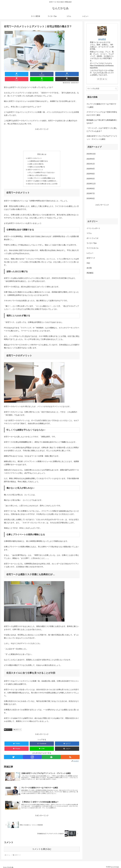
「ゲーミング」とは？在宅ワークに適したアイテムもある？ (102, 130)
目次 (39, 149)
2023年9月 (91, 159)
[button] (73, 74)
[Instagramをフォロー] (32, 755)
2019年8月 (91, 189)
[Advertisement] (42, 135)
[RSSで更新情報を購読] (70, 755)
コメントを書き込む (42, 849)
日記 (88, 263)
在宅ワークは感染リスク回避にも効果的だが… (43, 178)
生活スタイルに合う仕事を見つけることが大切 (43, 181)
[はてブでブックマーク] (35, 74)
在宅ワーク (8, 727)
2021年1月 (91, 164)
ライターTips (92, 243)
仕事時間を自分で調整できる (38, 156)
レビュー (90, 253)
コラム (89, 233)
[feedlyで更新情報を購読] (51, 755)
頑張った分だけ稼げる (36, 160)
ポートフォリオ (93, 238)
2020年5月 (91, 179)
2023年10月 (91, 154)
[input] (102, 89)
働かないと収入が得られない (38, 172)
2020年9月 (91, 169)
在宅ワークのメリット (34, 153)
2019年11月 (91, 184)
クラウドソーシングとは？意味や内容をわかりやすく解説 (102, 114)
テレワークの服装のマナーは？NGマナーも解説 (101, 105)
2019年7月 (91, 193)
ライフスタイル (93, 248)
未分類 (89, 268)
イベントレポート (93, 228)
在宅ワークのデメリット (35, 166)
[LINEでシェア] (61, 74)
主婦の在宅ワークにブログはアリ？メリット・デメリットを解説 (102, 138)
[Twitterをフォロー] (13, 755)
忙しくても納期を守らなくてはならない (42, 169)
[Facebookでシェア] (23, 74)
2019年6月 (91, 199)
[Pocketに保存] (48, 74)
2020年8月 (91, 174)
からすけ (102, 39)
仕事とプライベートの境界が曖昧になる (42, 175)
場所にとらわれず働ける (37, 163)
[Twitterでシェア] (10, 74)
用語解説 (90, 273)
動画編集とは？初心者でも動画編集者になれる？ (102, 122)
